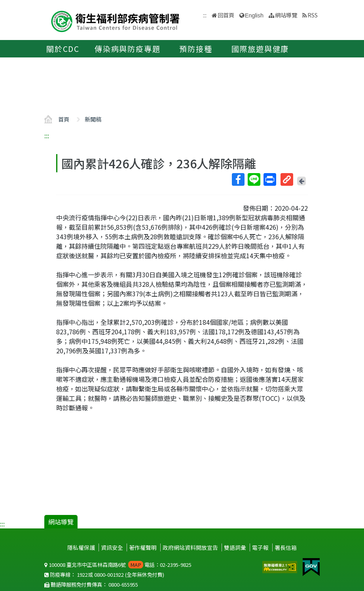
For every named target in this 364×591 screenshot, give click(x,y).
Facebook (238, 179)
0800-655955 (123, 584)
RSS (313, 15)
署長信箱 (286, 547)
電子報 (260, 547)
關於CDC (63, 49)
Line (254, 179)
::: (47, 135)
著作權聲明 (143, 547)
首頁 (64, 119)
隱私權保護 (81, 547)
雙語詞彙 (235, 547)
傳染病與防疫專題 (127, 49)
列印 (269, 179)
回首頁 (226, 15)
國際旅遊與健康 (260, 49)
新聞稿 (93, 119)
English (254, 15)
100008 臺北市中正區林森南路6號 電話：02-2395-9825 (118, 565)
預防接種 (196, 49)
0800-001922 (109, 575)
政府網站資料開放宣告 (190, 547)
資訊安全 (112, 547)
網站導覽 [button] (286, 15)
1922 (82, 575)
